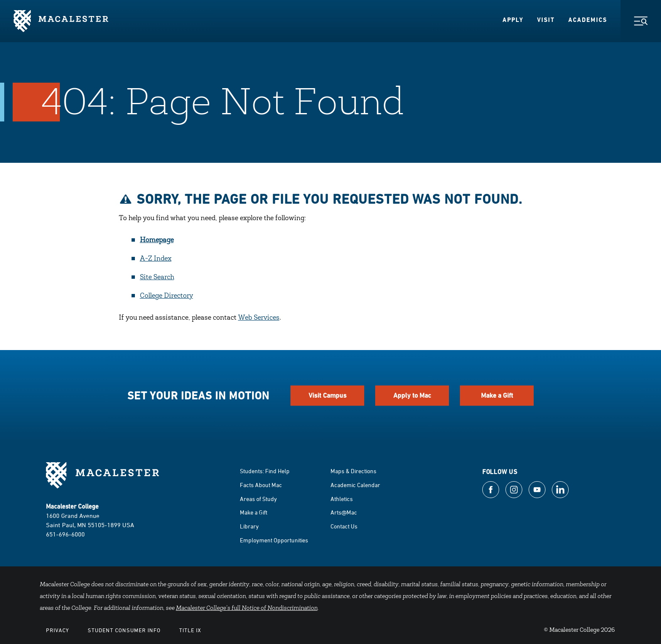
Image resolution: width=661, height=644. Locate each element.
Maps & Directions (353, 471)
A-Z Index (156, 259)
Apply (513, 20)
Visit (546, 20)
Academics (588, 20)
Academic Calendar (355, 485)
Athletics (342, 499)
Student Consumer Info (124, 630)
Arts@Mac (344, 512)
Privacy (58, 630)
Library (249, 526)
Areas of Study (258, 499)
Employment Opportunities (274, 540)
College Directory (167, 296)
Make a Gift (497, 395)
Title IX (190, 630)
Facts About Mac (261, 485)
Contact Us (344, 526)
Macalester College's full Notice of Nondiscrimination (247, 609)
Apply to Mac (412, 395)
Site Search (157, 278)
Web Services (259, 318)
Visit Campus (328, 395)
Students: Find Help (265, 471)
